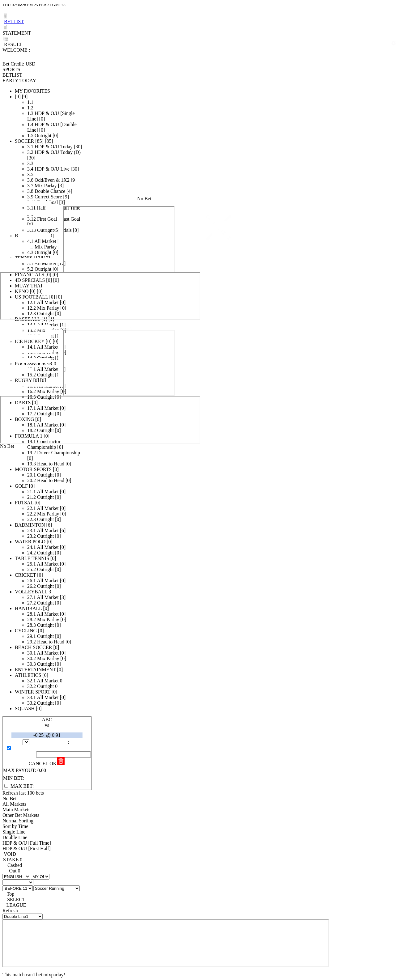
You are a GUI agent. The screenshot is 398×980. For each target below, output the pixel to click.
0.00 (42, 770)
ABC (47, 720)
